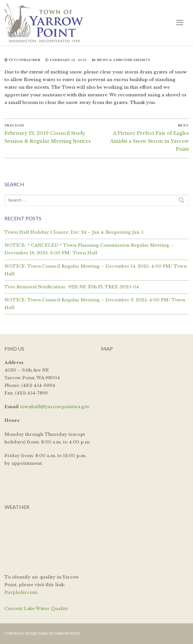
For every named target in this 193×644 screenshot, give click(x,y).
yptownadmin (22, 60)
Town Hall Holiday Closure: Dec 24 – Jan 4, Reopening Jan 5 (74, 232)
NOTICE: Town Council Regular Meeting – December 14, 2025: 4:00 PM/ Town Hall (96, 270)
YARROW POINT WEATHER (48, 541)
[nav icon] (179, 23)
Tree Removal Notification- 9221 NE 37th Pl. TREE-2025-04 (72, 287)
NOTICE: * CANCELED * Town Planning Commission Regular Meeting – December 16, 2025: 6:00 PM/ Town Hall (89, 249)
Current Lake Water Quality (36, 609)
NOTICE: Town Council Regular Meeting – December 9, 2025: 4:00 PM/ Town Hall (95, 304)
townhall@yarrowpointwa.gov (55, 407)
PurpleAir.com (21, 592)
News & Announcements (121, 60)
